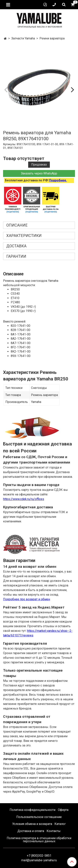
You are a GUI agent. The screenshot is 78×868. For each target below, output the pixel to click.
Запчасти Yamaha (23, 38)
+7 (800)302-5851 (39, 856)
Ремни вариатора (52, 38)
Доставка (16, 246)
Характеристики (24, 236)
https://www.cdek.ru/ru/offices (24, 499)
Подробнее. (58, 180)
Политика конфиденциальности (32, 810)
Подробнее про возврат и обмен (27, 599)
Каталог (60, 824)
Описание (17, 225)
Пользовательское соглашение (39, 817)
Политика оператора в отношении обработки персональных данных (39, 840)
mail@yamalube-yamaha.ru (39, 860)
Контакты (54, 831)
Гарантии (16, 256)
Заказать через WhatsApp (39, 173)
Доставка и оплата (31, 831)
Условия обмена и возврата (32, 824)
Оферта (63, 810)
